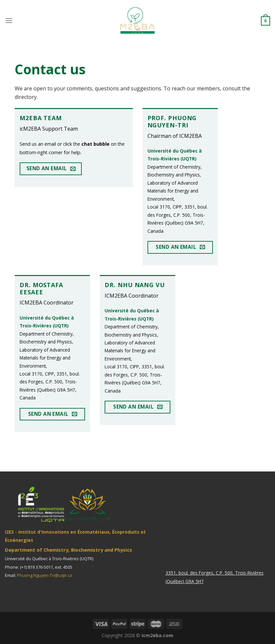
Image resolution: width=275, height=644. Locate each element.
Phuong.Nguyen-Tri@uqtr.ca (44, 575)
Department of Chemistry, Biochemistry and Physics (69, 550)
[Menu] (9, 20)
